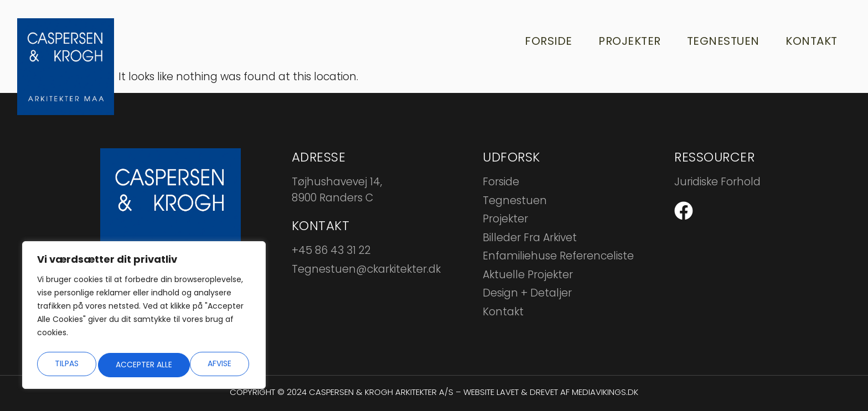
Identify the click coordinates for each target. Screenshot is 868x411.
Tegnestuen (719, 41)
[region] (144, 318)
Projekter (624, 41)
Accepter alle (205, 364)
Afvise (127, 364)
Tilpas (65, 364)
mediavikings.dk (605, 392)
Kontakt (809, 41)
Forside (541, 41)
